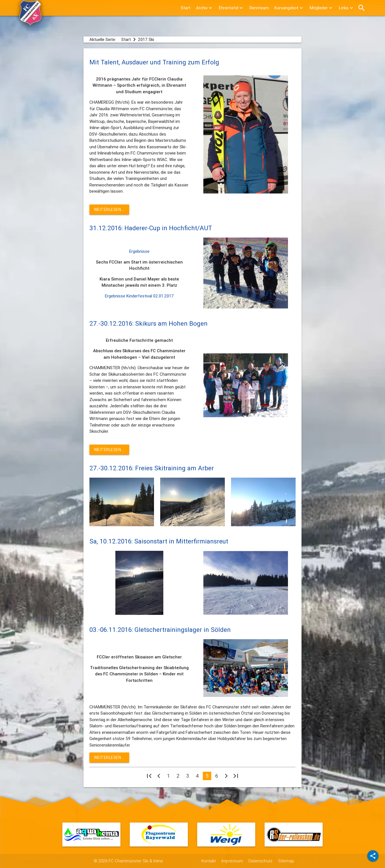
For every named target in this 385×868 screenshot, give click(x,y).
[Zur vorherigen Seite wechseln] (159, 777)
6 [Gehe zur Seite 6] (217, 776)
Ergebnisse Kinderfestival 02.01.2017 (139, 296)
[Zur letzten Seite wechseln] (236, 777)
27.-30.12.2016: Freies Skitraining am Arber (152, 468)
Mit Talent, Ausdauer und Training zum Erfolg (154, 62)
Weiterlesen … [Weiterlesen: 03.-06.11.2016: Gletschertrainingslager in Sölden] (109, 758)
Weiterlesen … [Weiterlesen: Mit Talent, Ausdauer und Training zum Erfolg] (109, 210)
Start (186, 8)
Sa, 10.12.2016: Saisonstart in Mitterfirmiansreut (159, 541)
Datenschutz (260, 861)
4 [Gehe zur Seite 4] (197, 776)
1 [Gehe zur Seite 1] (168, 776)
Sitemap (286, 861)
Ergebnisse (139, 251)
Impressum (232, 861)
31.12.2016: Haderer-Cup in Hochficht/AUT (151, 228)
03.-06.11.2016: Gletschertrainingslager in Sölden (160, 630)
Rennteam (259, 8)
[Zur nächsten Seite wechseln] (226, 777)
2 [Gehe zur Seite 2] (178, 776)
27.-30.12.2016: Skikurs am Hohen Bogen (148, 323)
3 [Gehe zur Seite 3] (188, 776)
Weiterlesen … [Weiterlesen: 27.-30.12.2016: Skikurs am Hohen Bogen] (109, 450)
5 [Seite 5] (207, 776)
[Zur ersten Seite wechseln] (149, 777)
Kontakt (209, 861)
